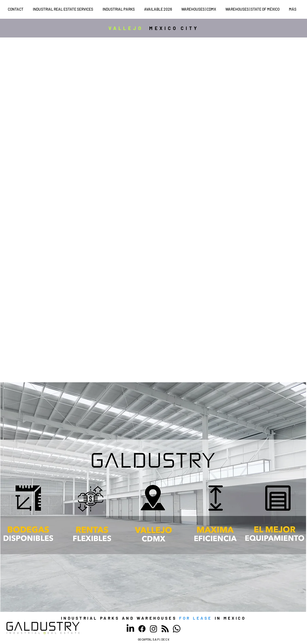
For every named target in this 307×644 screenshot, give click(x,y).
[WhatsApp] (177, 629)
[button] (65, 9)
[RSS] (165, 629)
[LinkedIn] (130, 629)
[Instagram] (153, 629)
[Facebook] (142, 629)
